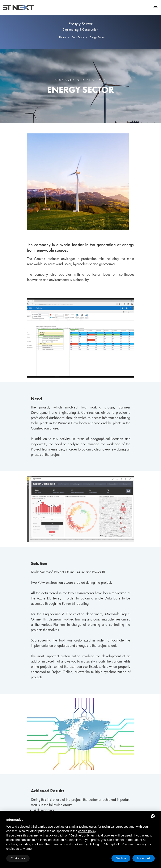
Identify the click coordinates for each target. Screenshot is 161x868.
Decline (121, 858)
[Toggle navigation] (156, 8)
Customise (18, 858)
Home (62, 37)
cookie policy (87, 831)
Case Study (78, 37)
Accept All (144, 858)
